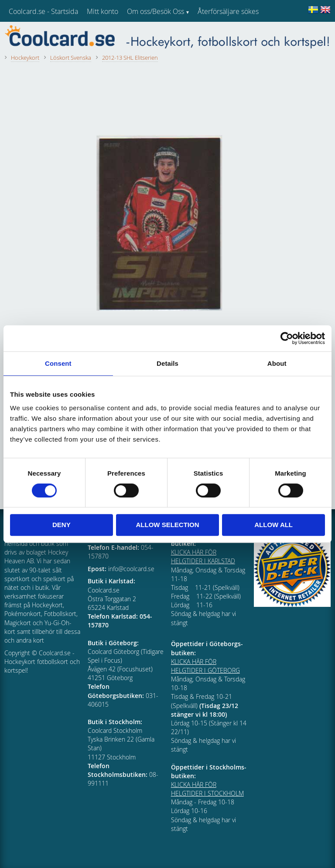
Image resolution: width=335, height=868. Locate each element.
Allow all (273, 525)
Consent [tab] (58, 363)
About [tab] (277, 363)
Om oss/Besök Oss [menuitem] (156, 11)
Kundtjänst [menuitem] (214, 34)
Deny (62, 525)
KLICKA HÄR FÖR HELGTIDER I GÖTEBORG (205, 666)
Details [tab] (167, 363)
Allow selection (167, 525)
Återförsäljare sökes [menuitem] (228, 11)
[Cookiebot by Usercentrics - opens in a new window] (287, 338)
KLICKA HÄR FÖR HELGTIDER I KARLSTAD (203, 557)
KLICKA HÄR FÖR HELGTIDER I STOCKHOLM (207, 789)
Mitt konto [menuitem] (103, 11)
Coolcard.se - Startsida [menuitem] (43, 11)
